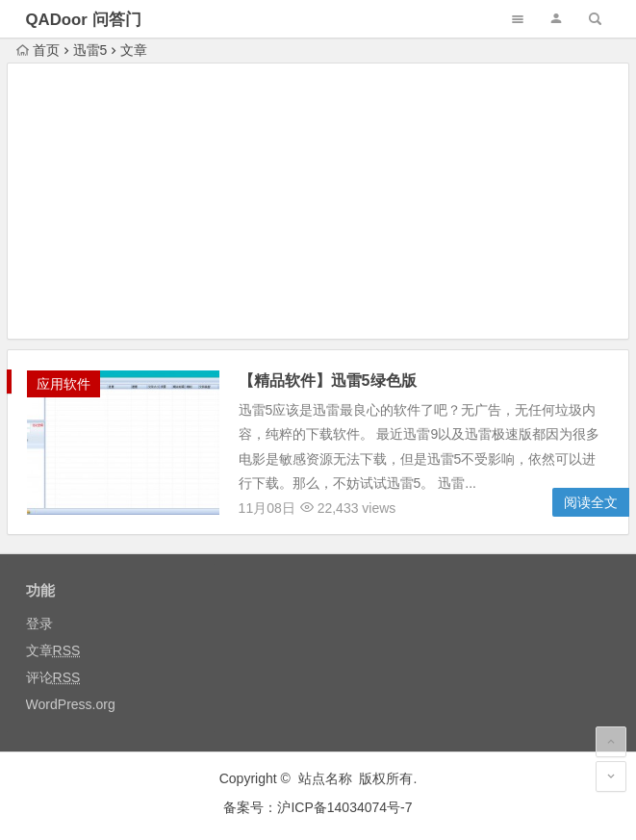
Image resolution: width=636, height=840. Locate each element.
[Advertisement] (318, 204)
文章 (53, 650)
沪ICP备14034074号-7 (344, 807)
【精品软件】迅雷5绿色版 (328, 381)
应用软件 (64, 384)
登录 (39, 624)
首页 (38, 50)
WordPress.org (71, 704)
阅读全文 (591, 502)
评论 (53, 677)
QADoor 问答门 (84, 20)
